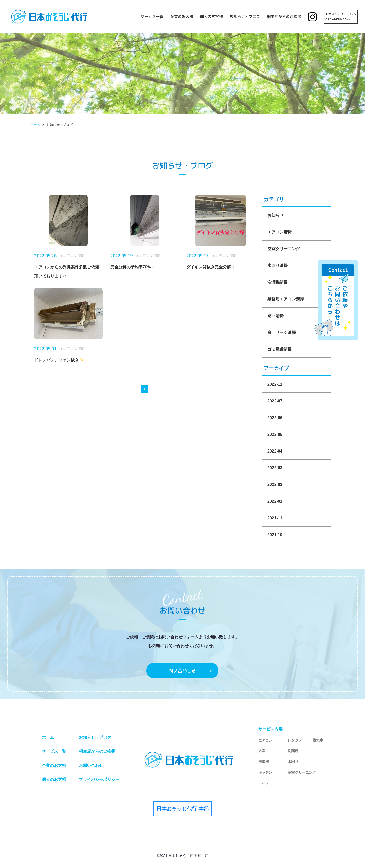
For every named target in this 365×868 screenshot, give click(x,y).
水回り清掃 (278, 266)
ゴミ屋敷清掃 (280, 349)
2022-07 (275, 401)
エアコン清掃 (280, 232)
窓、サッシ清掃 (282, 332)
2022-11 (275, 384)
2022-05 (275, 434)
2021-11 (275, 518)
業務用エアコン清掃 (286, 299)
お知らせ (276, 215)
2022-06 (275, 418)
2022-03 (275, 468)
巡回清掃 (276, 316)
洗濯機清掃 (278, 282)
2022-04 (275, 451)
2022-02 (275, 485)
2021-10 (275, 535)
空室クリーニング (284, 249)
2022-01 (275, 501)
